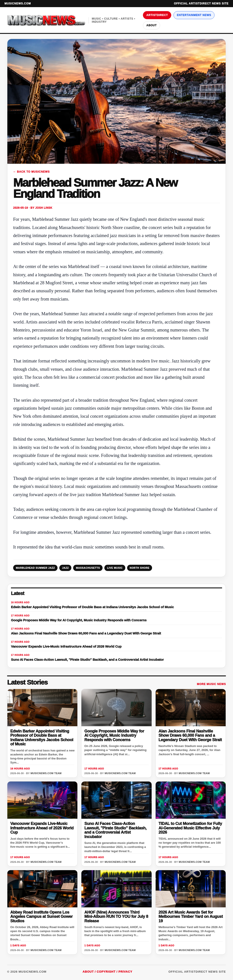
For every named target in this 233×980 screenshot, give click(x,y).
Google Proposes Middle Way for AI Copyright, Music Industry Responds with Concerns (114, 736)
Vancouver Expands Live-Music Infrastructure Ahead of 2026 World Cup (42, 828)
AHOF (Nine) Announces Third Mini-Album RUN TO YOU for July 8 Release (116, 917)
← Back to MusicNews (31, 172)
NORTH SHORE (140, 568)
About (151, 25)
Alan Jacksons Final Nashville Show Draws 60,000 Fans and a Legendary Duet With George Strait (190, 736)
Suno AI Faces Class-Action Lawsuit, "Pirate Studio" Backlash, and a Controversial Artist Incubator (115, 830)
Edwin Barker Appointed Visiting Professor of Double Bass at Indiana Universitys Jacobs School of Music (42, 738)
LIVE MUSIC (115, 568)
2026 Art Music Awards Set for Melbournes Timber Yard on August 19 (191, 917)
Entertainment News (194, 15)
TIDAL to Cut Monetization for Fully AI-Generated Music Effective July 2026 (190, 828)
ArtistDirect (157, 15)
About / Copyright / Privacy (107, 972)
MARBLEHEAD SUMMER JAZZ (35, 568)
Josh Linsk (44, 208)
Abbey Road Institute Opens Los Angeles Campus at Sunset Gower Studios (41, 917)
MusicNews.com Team (46, 773)
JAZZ (65, 568)
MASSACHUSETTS (88, 568)
